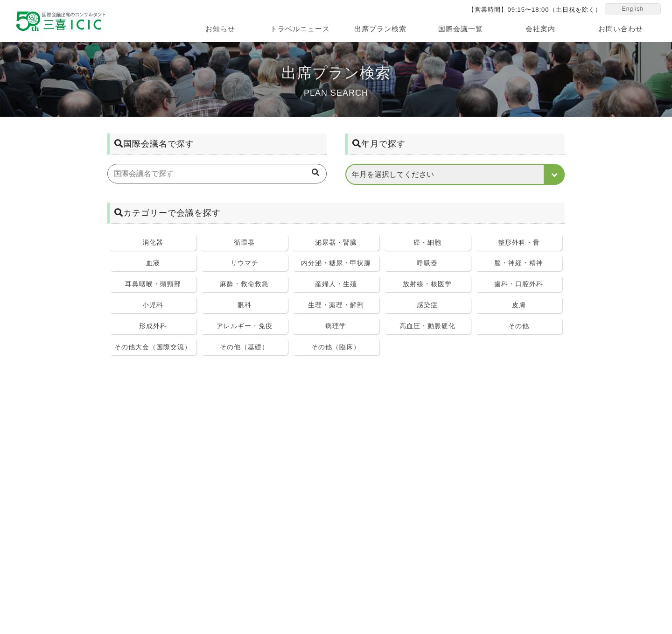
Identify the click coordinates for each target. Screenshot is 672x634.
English (633, 10)
